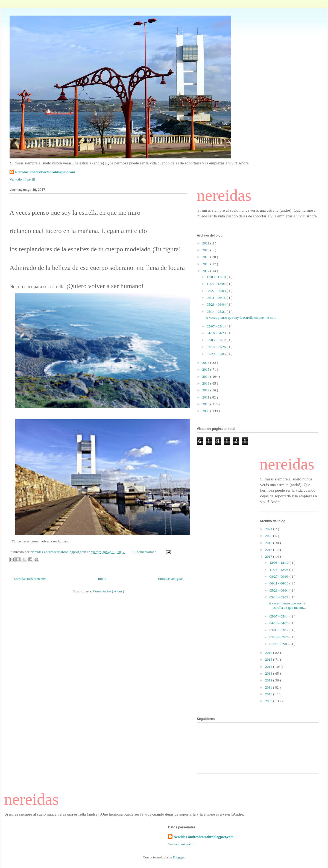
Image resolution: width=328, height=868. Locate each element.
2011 (206, 397)
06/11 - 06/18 (217, 298)
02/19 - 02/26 (217, 347)
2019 (206, 257)
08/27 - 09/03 (217, 291)
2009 (206, 411)
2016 (206, 363)
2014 (206, 377)
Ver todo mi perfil (22, 179)
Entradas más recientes (30, 579)
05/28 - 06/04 (217, 304)
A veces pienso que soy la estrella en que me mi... (241, 318)
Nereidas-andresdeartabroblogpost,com (45, 172)
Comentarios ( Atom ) (109, 591)
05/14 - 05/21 (217, 312)
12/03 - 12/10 (217, 277)
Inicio (102, 579)
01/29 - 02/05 (217, 354)
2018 (206, 264)
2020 (206, 250)
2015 (206, 369)
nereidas (224, 195)
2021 (206, 243)
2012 (206, 390)
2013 (206, 383)
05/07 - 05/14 (217, 326)
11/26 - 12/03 (217, 284)
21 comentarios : (145, 552)
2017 (206, 271)
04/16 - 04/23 (217, 333)
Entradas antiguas (171, 579)
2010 (206, 404)
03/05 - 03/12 (217, 340)
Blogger (179, 857)
